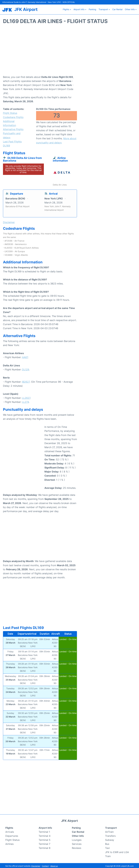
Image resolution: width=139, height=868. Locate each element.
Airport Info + (80, 9)
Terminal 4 (45, 835)
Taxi (107, 847)
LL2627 (26, 397)
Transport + (104, 9)
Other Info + (131, 9)
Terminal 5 (45, 839)
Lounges (77, 839)
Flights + (67, 9)
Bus (107, 843)
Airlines (9, 843)
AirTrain (109, 831)
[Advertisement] (69, 50)
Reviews (77, 847)
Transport (111, 827)
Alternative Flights (13, 128)
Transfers (110, 835)
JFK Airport (26, 9)
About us (54, 865)
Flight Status (10, 112)
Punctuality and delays (12, 134)
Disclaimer (36, 865)
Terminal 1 (44, 831)
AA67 (25, 356)
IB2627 (26, 381)
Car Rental (117, 9)
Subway (110, 839)
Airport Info (45, 827)
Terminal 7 (44, 843)
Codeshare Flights (13, 116)
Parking (92, 9)
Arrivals (10, 831)
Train (108, 855)
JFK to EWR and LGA (117, 851)
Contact (45, 865)
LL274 (25, 401)
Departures (12, 835)
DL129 (26, 368)
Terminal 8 (45, 847)
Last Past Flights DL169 (12, 142)
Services (77, 843)
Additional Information (9, 122)
